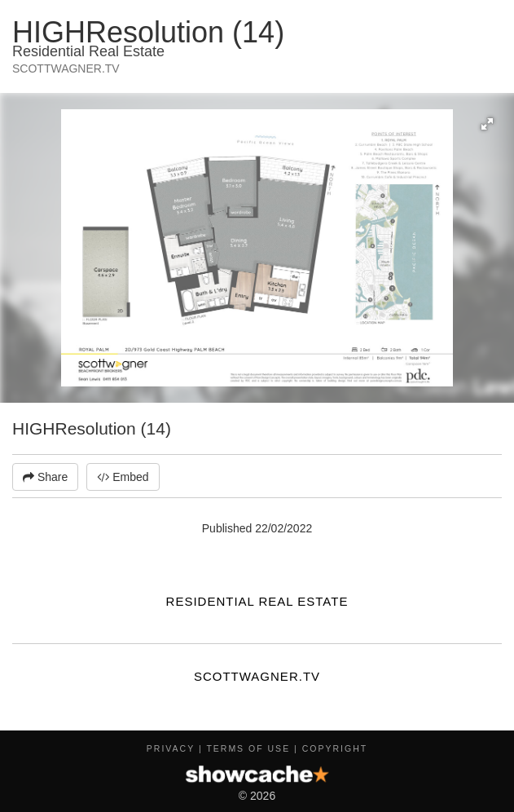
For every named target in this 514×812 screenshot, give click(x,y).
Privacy (171, 748)
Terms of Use (248, 748)
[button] (487, 124)
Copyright (335, 748)
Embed (123, 477)
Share (45, 477)
